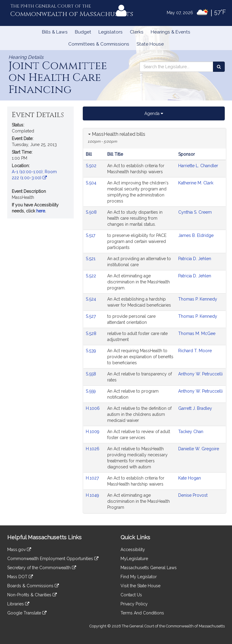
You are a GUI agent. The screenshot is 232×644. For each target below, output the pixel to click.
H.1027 (93, 478)
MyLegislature (134, 559)
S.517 (91, 235)
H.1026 (93, 449)
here (41, 211)
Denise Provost (193, 495)
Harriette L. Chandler (198, 166)
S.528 (92, 333)
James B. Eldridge (196, 235)
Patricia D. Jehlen (195, 259)
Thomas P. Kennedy (198, 299)
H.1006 (93, 408)
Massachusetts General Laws (149, 568)
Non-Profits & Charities (32, 595)
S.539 (92, 351)
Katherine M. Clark (196, 183)
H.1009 (93, 432)
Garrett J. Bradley (195, 408)
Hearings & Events (171, 32)
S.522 (92, 276)
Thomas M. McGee (197, 333)
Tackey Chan (191, 432)
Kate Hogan (190, 478)
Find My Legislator (139, 577)
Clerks (137, 32)
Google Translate (27, 613)
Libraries (18, 604)
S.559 (91, 391)
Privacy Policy (134, 604)
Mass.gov (19, 550)
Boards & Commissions (33, 586)
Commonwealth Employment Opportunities (53, 559)
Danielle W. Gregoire (199, 449)
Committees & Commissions (99, 44)
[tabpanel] (155, 321)
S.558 (92, 374)
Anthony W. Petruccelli (200, 374)
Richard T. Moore (195, 351)
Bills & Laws (55, 32)
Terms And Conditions (142, 613)
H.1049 (93, 495)
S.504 (92, 183)
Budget (83, 32)
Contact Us (131, 595)
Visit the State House (140, 586)
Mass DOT (20, 577)
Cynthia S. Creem (195, 212)
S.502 (92, 166)
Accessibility (133, 550)
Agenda (154, 113)
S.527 (91, 316)
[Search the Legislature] (219, 67)
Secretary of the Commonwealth (42, 568)
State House (150, 44)
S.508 (92, 212)
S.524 (92, 299)
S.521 (91, 259)
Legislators (111, 32)
